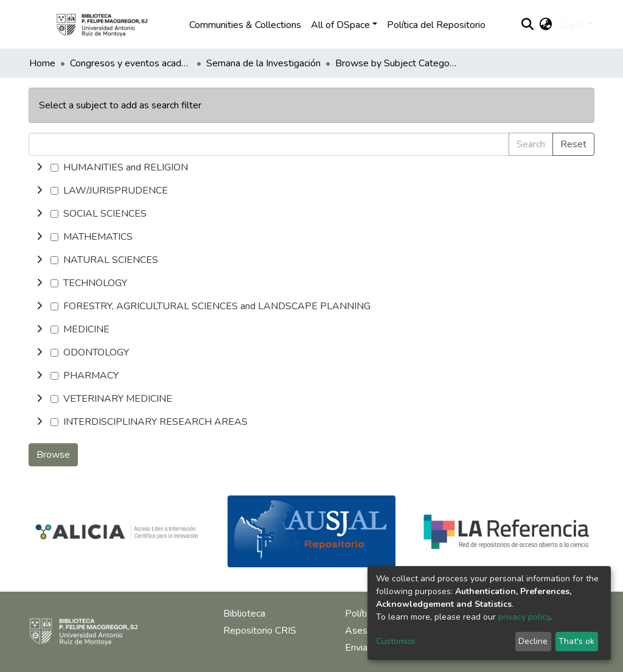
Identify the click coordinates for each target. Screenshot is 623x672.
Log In (572, 25)
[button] (546, 25)
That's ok (576, 641)
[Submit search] (528, 25)
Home (42, 63)
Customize (396, 641)
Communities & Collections (245, 25)
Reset (573, 144)
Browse (53, 455)
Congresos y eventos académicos (131, 63)
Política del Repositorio (436, 25)
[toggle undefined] (40, 167)
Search (531, 144)
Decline (533, 641)
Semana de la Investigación (263, 63)
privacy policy (524, 617)
